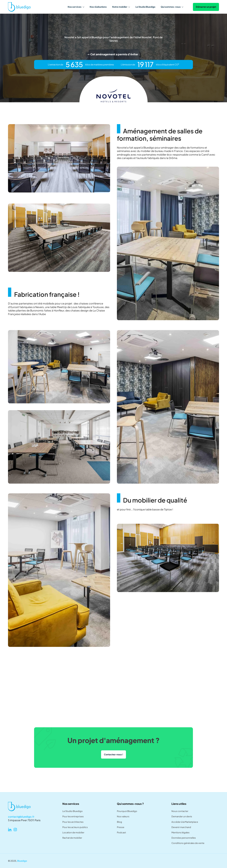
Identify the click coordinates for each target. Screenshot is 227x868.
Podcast (121, 832)
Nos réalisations (98, 7)
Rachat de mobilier (72, 838)
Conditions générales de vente (188, 843)
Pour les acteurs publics (75, 827)
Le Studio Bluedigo (145, 7)
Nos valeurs (123, 816)
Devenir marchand (181, 827)
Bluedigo (22, 861)
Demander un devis (182, 816)
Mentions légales (180, 832)
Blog (119, 822)
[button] (76, 7)
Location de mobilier (73, 832)
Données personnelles (184, 838)
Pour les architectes (73, 822)
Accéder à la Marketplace (185, 822)
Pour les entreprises (73, 816)
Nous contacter (180, 811)
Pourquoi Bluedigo (127, 811)
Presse (121, 827)
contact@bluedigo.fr (21, 817)
